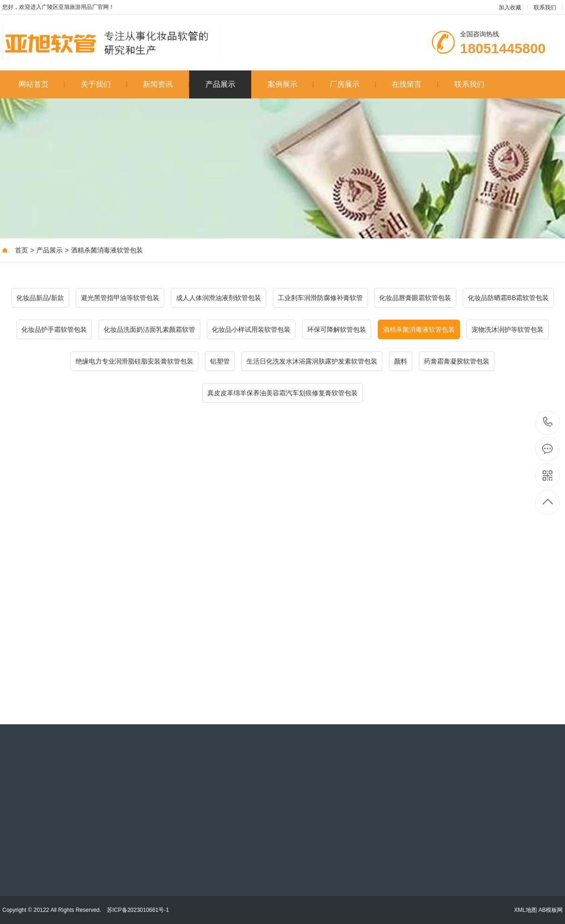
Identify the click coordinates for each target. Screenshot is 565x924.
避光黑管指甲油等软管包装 (120, 298)
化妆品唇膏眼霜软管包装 (415, 298)
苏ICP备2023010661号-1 (138, 910)
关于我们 (104, 84)
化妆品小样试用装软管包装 (251, 329)
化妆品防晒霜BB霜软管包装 (508, 298)
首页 (21, 250)
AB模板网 (551, 910)
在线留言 (415, 84)
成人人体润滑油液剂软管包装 (219, 298)
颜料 (401, 361)
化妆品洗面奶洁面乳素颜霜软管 (149, 329)
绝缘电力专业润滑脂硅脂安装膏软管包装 (134, 361)
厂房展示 (353, 84)
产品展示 (220, 84)
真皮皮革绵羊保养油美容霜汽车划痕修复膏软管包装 (282, 393)
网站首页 (42, 84)
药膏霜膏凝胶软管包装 (457, 361)
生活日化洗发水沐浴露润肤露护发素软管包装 (312, 361)
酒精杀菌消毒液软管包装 (107, 250)
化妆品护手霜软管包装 (54, 329)
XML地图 (526, 910)
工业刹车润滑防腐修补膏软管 (320, 298)
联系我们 (545, 7)
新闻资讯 (166, 84)
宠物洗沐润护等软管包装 (508, 329)
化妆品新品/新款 (40, 298)
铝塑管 (220, 361)
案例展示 (291, 84)
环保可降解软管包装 (337, 329)
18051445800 (548, 422)
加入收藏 (510, 7)
